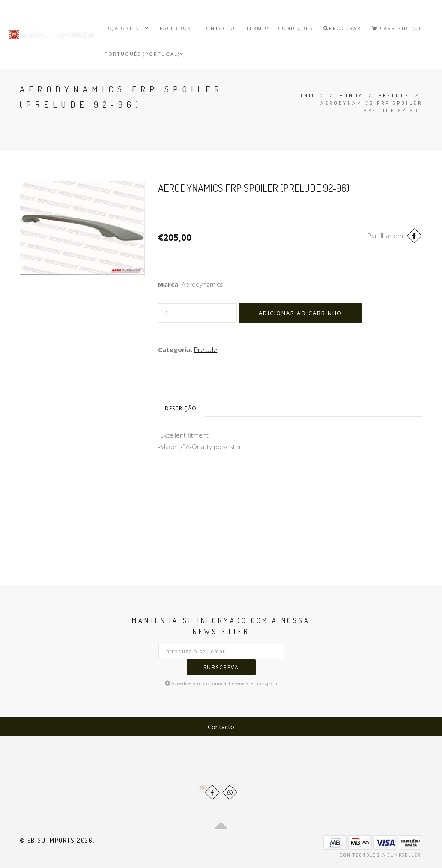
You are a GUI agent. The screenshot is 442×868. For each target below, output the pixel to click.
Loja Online (127, 28)
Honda (352, 95)
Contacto (219, 28)
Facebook (176, 28)
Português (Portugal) (144, 54)
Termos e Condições (279, 28)
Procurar (342, 28)
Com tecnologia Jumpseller (380, 855)
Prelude (394, 95)
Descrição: (182, 408)
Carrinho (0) (396, 28)
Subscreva (221, 667)
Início (312, 95)
